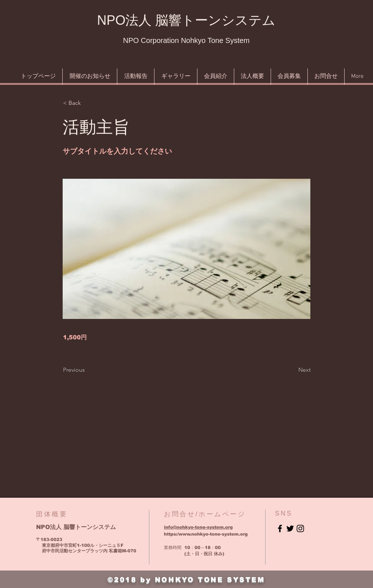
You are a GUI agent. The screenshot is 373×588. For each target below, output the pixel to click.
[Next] (292, 370)
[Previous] (87, 370)
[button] (87, 103)
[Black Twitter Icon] (290, 528)
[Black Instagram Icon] (300, 528)
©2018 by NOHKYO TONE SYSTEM (186, 580)
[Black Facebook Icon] (280, 528)
